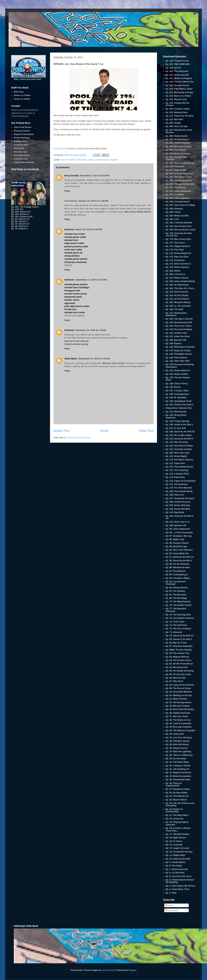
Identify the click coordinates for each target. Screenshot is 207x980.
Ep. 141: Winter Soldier (177, 374)
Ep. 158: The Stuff (174, 309)
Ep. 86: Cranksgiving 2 (177, 575)
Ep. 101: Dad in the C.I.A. (178, 522)
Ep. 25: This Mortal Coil (177, 796)
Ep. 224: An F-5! (173, 68)
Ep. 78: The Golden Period (178, 605)
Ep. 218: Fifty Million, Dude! (179, 89)
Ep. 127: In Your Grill (176, 428)
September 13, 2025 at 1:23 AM (94, 359)
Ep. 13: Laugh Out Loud (177, 848)
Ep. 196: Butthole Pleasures (179, 174)
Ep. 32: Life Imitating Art (178, 769)
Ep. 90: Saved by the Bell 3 (179, 561)
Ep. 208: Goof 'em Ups (177, 126)
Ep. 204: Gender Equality (178, 143)
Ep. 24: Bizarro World (176, 800)
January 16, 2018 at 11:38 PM (93, 201)
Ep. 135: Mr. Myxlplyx (176, 398)
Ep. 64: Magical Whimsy (177, 657)
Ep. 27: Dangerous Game (178, 789)
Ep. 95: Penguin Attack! (177, 543)
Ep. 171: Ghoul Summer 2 (178, 264)
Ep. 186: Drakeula (174, 209)
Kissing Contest (22, 131)
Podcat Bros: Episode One (179, 408)
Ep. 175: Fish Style (175, 250)
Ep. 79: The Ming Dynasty (178, 602)
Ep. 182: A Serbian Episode (179, 223)
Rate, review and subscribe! (28, 78)
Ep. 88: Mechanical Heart (178, 567)
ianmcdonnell (109, 970)
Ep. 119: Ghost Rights (176, 456)
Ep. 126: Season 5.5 (21, 212)
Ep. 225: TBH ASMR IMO (178, 64)
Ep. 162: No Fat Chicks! (177, 295)
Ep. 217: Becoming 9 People (179, 92)
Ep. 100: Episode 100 (176, 525)
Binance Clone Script (113, 363)
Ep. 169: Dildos (173, 271)
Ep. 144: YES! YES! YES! (178, 361)
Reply (67, 191)
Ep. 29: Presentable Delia (178, 780)
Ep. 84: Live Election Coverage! (176, 583)
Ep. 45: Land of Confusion (178, 723)
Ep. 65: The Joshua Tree (177, 653)
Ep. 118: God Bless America (179, 460)
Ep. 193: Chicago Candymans (180, 184)
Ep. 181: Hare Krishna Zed (178, 226)
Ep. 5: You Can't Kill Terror (179, 876)
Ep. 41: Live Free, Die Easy (179, 738)
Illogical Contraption (24, 134)
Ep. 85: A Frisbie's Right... (178, 578)
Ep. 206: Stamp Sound (177, 136)
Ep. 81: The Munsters (176, 595)
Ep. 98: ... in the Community (179, 533)
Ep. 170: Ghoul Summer (177, 267)
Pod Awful (19, 148)
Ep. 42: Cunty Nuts (175, 734)
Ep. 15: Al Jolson (174, 841)
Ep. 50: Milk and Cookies (178, 706)
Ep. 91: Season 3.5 (20, 219)
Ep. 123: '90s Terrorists (177, 442)
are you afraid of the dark (74, 160)
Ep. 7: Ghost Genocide (177, 869)
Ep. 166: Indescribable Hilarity (180, 281)
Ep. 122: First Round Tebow (179, 446)
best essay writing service (138, 212)
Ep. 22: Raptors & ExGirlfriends (174, 810)
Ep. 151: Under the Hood (178, 336)
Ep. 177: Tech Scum (175, 243)
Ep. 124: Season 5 (20, 214)
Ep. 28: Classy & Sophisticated (174, 784)
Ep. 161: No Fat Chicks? (177, 299)
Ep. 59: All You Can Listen (178, 674)
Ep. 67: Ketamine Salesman (179, 646)
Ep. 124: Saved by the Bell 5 (179, 439)
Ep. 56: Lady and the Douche (180, 685)
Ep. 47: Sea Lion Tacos (177, 716)
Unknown (69, 229)
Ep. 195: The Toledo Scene (179, 177)
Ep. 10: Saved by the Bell (178, 859)
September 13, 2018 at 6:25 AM (91, 280)
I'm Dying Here (21, 145)
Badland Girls (21, 141)
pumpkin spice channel (106, 160)
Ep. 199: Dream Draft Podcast (180, 163)
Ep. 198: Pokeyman (175, 166)
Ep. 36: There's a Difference (179, 755)
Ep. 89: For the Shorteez (177, 564)
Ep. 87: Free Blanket (176, 571)
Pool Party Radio (28, 173)
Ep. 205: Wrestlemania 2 (177, 139)
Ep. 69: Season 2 (19, 226)
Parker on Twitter (22, 95)
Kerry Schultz (72, 176)
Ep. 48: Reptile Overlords (178, 713)
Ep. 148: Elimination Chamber (180, 347)
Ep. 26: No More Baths (177, 793)
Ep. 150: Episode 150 (176, 340)
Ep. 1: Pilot (171, 893)
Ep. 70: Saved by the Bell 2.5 (180, 636)
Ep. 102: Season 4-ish (22, 217)
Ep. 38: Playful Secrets (177, 748)
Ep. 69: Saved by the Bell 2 (179, 639)
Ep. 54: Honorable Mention (179, 692)
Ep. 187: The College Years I (25, 207)
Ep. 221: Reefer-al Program (179, 78)
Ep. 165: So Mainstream (177, 285)
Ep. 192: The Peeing (175, 187)
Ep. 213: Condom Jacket (178, 109)
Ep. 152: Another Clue (176, 333)
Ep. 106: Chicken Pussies (178, 502)
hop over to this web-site (77, 341)
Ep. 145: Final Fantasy (176, 358)
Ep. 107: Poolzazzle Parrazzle (180, 498)
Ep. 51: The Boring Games (178, 702)
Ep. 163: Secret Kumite (177, 292)
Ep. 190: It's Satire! (175, 195)
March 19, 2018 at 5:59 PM (89, 229)
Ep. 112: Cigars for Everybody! (181, 481)
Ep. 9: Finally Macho (176, 862)
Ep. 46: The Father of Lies (178, 720)
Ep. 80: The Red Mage (176, 598)
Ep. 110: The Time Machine (179, 488)
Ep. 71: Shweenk (174, 632)
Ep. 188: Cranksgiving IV (178, 202)
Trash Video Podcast (24, 162)
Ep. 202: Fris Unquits (176, 150)
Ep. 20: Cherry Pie (174, 819)
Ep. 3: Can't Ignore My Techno (180, 886)
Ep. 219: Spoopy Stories (177, 85)
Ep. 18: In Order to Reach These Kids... (178, 829)
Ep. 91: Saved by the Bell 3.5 (180, 557)
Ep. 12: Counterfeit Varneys (179, 852)
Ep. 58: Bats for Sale (176, 678)
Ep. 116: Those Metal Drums (179, 467)
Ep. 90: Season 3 (19, 221)
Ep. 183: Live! (172, 219)
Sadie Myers (71, 359)
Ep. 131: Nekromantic (176, 412)
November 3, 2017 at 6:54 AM (95, 176)
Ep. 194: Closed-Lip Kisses (179, 181)
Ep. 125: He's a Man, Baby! (179, 435)
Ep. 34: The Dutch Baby (177, 762)
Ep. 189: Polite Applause (178, 198)
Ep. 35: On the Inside (176, 759)
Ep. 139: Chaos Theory (177, 384)
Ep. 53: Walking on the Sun (179, 695)
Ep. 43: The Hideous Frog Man (180, 731)
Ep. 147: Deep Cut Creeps (178, 351)
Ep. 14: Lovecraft (174, 845)
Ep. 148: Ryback (174, 343)
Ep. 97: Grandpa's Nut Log (179, 536)
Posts (169, 905)
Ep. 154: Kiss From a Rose (179, 326)
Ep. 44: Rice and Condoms (179, 727)
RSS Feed (19, 92)
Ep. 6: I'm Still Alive (175, 873)
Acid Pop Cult (21, 159)
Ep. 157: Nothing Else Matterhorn (176, 314)
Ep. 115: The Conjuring (177, 470)
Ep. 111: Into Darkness (177, 484)
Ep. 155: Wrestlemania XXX (179, 322)
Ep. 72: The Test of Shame (178, 629)
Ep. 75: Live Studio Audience (180, 618)
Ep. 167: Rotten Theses (177, 278)
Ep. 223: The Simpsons (177, 71)
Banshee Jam (20, 152)
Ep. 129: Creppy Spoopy (178, 421)
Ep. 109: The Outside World (179, 491)
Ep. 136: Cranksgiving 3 (177, 394)
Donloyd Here (60, 148)
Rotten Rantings (22, 138)
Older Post (146, 431)
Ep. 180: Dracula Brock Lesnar (181, 230)
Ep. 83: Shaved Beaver (177, 588)
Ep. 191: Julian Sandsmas (178, 191)
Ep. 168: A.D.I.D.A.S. (176, 274)
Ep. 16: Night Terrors (176, 838)
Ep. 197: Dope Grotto (176, 170)
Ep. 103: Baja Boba (175, 512)
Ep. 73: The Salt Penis (176, 625)
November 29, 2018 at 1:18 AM (91, 330)
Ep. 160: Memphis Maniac (178, 302)
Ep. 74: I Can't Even (175, 622)
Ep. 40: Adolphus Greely (178, 741)
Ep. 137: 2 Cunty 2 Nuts (177, 391)
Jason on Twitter (22, 99)
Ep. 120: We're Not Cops (178, 453)
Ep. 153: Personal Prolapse (179, 329)
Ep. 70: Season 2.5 (20, 224)
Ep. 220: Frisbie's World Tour (180, 82)
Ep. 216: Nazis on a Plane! (178, 96)
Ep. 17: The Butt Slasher (178, 834)
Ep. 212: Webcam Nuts (177, 112)
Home (104, 431)
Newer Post (62, 431)
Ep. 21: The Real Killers (177, 815)
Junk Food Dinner (23, 127)
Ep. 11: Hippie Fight (175, 855)
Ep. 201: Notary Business (178, 154)
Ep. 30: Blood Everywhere (178, 776)
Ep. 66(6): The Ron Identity (179, 650)
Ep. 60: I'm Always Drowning (180, 671)
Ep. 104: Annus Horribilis (178, 509)
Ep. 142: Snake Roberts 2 (178, 371)
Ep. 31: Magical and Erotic (178, 773)
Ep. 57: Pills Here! (174, 681)
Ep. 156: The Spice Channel (179, 319)
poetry (90, 160)
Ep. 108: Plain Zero (175, 495)
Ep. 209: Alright (173, 123)
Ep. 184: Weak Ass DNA (177, 216)
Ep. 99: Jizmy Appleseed (178, 529)
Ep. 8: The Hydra (174, 866)
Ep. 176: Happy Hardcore (178, 246)
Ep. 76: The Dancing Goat (178, 615)
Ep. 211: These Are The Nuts (180, 116)
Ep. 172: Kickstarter (175, 260)
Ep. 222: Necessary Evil (177, 75)
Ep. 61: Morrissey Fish (177, 667)
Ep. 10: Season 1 (19, 229)
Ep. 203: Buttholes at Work (179, 147)
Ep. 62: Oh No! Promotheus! (179, 664)
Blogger (132, 970)
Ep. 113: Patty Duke (175, 477)
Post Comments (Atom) (79, 438)
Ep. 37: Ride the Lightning (178, 752)
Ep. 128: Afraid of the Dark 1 (179, 425)
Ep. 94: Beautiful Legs (176, 546)
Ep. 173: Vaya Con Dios (177, 257)
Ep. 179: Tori (17, 209)
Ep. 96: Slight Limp (175, 539)
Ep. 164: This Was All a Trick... (180, 288)
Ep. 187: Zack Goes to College (180, 205)
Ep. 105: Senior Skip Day (178, 505)
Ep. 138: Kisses (173, 387)
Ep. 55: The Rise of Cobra (178, 688)
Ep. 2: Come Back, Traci (177, 889)
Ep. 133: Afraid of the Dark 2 (179, 405)
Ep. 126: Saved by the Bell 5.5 (180, 432)
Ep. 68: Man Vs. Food (176, 643)
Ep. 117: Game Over (175, 463)
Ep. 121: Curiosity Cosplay (179, 449)
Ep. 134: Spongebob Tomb (179, 401)
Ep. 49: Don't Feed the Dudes (180, 709)
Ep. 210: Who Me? (174, 119)
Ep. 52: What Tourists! (176, 699)
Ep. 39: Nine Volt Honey (177, 744)
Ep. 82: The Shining (175, 591)
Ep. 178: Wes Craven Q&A (178, 239)
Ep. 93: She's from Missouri (179, 550)
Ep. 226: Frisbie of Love (177, 61)
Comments (172, 910)
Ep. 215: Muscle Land (176, 99)
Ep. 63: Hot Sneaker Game (178, 660)
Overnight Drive (22, 155)
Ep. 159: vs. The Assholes (178, 306)
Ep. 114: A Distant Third (177, 474)
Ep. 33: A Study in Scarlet (178, 766)
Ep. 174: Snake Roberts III (178, 253)
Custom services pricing (76, 344)
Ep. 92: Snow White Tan (177, 554)
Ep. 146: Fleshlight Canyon (179, 354)
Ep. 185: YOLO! (173, 212)
